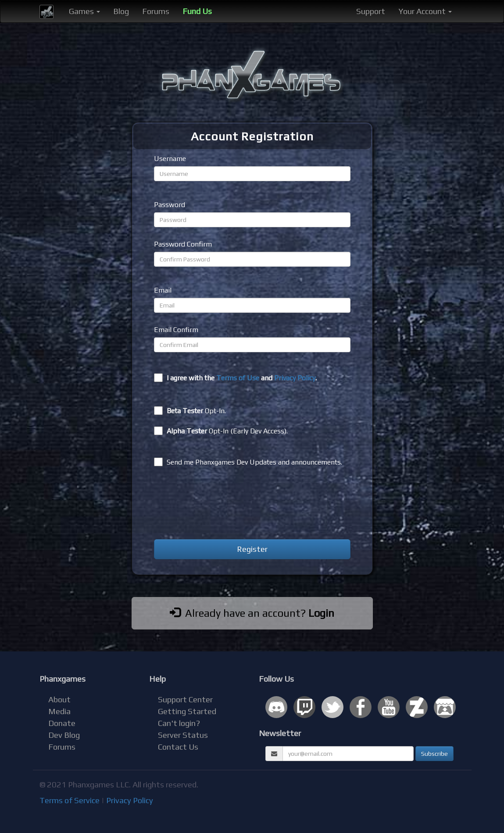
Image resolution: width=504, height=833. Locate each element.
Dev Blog (64, 735)
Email (163, 290)
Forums (156, 11)
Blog (121, 11)
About (59, 699)
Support (371, 11)
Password (170, 205)
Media (59, 711)
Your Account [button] (425, 11)
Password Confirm (183, 244)
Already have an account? (252, 613)
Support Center (185, 699)
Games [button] (84, 11)
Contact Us (178, 747)
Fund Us (197, 11)
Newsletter (280, 733)
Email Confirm (176, 330)
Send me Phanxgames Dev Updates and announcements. (248, 462)
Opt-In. (190, 411)
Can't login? (179, 723)
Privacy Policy (295, 378)
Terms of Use (238, 378)
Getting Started (187, 711)
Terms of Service (70, 800)
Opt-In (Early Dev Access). (221, 431)
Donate (62, 723)
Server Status (183, 735)
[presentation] (221, 504)
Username (170, 159)
